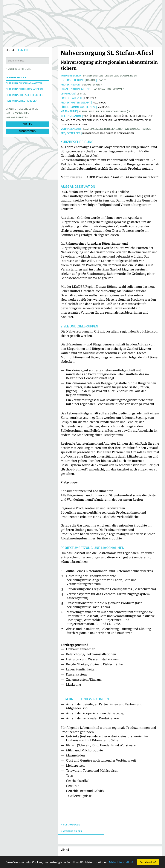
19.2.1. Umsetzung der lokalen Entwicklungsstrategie (117, 129)
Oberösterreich (92, 85)
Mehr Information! (121, 862)
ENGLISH (23, 50)
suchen (28, 124)
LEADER (102, 80)
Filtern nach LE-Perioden (21, 101)
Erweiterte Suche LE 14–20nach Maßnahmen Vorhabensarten (22, 113)
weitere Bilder (72, 831)
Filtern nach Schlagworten (24, 83)
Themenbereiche (16, 78)
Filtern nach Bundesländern (24, 89)
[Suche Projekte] (28, 61)
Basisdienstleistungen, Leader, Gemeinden (110, 76)
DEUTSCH (11, 50)
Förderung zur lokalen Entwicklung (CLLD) (107, 111)
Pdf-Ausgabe (71, 825)
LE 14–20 (81, 94)
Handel (91, 80)
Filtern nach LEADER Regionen (24, 95)
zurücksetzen (28, 131)
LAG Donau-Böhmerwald (109, 89)
